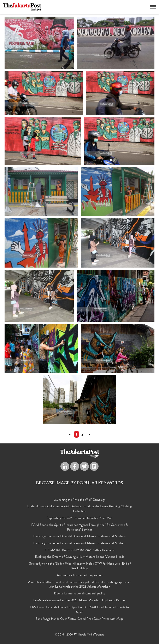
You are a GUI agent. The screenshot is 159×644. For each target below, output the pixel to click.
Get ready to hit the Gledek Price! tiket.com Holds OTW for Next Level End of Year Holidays (80, 566)
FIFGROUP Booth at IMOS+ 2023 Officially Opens (80, 550)
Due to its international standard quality (79, 594)
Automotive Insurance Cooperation (80, 576)
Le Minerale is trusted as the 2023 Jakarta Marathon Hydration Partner (79, 601)
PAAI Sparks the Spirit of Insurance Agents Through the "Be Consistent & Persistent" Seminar (79, 528)
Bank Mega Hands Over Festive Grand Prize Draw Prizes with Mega (79, 619)
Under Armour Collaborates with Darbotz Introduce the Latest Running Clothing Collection (79, 509)
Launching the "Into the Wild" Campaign (80, 500)
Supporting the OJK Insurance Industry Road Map (79, 518)
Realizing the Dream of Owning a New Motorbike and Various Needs (80, 557)
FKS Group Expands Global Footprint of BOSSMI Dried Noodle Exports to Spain (79, 610)
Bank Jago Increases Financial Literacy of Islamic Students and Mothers (79, 537)
